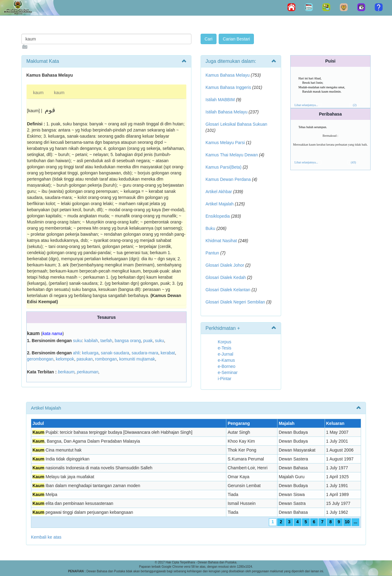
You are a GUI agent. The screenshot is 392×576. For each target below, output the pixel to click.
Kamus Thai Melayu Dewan (232, 155)
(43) (354, 162)
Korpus (224, 342)
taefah (106, 341)
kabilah (91, 341)
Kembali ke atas (46, 537)
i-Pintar (224, 379)
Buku (210, 228)
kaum (38, 93)
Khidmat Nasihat (221, 241)
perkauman (88, 372)
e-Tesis (224, 348)
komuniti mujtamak (137, 359)
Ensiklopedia (218, 216)
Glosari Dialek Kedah (226, 277)
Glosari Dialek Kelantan (228, 290)
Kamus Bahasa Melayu (228, 75)
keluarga (90, 353)
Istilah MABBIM (220, 100)
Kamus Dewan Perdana (228, 179)
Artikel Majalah (220, 204)
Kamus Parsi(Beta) (223, 167)
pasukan (85, 359)
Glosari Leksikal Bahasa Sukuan (236, 124)
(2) (355, 105)
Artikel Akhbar (219, 192)
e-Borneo (227, 366)
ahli (76, 353)
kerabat (168, 353)
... (356, 522)
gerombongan (40, 359)
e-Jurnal (226, 354)
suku (77, 341)
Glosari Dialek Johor (225, 265)
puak (148, 341)
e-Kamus (226, 360)
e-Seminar (228, 372)
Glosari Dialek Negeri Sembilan (235, 302)
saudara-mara (145, 353)
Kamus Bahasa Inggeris (228, 87)
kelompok (65, 359)
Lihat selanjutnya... (306, 105)
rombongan (106, 359)
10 (347, 522)
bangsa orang (128, 341)
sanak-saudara (115, 353)
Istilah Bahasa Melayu (226, 112)
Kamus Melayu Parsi (225, 143)
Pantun (212, 253)
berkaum (66, 372)
